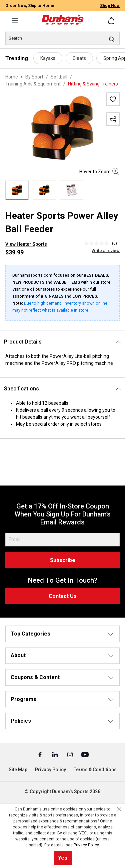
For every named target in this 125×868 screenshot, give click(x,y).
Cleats (79, 58)
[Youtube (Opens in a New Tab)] (85, 754)
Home (12, 77)
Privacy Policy (50, 770)
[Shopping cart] (112, 21)
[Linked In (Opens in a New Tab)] (55, 754)
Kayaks (48, 58)
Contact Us (63, 596)
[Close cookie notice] (119, 809)
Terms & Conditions (95, 770)
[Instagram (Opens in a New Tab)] (70, 754)
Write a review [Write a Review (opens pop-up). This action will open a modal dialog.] (106, 251)
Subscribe (63, 560)
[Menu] (15, 21)
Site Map (18, 770)
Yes (63, 858)
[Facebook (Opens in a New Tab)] (40, 754)
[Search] (62, 38)
